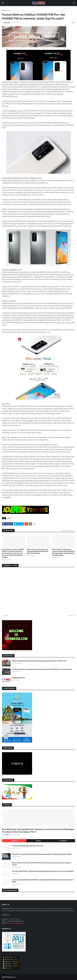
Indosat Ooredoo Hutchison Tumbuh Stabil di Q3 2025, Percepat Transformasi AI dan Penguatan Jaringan (41, 864)
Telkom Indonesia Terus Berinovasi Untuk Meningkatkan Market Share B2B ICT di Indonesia (38, 551)
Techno (10, 10)
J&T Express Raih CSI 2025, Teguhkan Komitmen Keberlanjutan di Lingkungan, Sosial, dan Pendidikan (43, 871)
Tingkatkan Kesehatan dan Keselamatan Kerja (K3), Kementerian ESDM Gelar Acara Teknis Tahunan (42, 669)
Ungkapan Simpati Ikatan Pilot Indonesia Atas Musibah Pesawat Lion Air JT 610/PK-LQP (39, 661)
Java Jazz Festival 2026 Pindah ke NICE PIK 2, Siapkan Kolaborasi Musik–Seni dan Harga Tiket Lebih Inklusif (42, 881)
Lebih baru (6, 616)
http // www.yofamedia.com (16, 923)
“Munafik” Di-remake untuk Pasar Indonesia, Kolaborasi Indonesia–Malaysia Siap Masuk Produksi (42, 854)
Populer (14, 841)
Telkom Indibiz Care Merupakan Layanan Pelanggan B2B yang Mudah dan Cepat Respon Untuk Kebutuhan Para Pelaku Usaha (63, 552)
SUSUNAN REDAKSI (18, 678)
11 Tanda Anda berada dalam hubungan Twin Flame (27, 846)
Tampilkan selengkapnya (68, 530)
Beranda (4, 10)
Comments (63, 841)
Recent (38, 841)
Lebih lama (71, 616)
